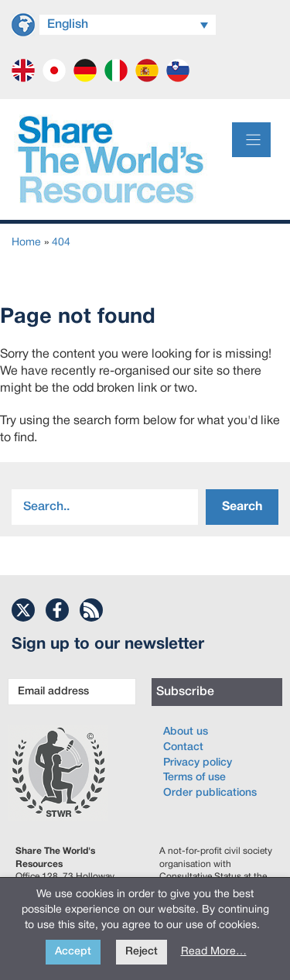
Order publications (210, 793)
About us (186, 732)
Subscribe (185, 692)
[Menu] (251, 140)
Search (242, 507)
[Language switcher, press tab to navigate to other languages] (128, 25)
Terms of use (194, 778)
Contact (183, 747)
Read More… (214, 952)
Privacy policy (198, 763)
